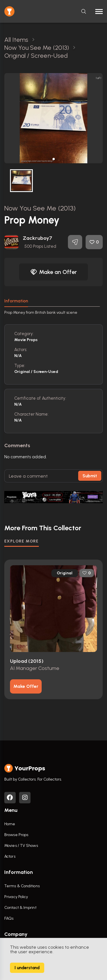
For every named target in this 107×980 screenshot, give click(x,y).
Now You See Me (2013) (40, 208)
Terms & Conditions (22, 886)
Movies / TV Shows (21, 846)
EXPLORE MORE (22, 541)
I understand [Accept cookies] (27, 968)
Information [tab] (16, 301)
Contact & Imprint (20, 908)
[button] (54, 159)
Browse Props (16, 835)
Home (10, 824)
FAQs (9, 918)
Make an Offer (54, 272)
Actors (10, 856)
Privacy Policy (16, 897)
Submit (90, 476)
